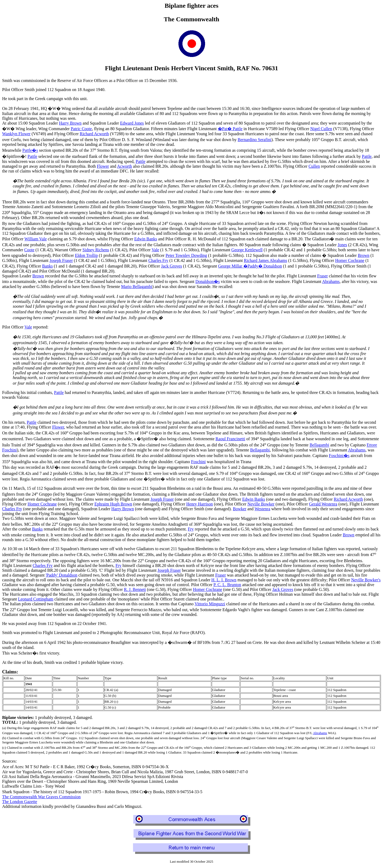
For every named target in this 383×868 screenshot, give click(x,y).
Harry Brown (70, 123)
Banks (47, 266)
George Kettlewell (247, 250)
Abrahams (331, 281)
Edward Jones (132, 123)
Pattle (32, 156)
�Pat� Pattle (230, 129)
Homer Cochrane (350, 260)
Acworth (124, 166)
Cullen (314, 166)
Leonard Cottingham (36, 599)
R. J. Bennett (135, 589)
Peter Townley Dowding (186, 255)
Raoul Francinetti (230, 439)
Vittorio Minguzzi (210, 604)
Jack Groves (172, 266)
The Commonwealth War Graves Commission (41, 797)
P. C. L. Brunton (227, 585)
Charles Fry (158, 260)
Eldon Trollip (86, 255)
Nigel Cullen (321, 129)
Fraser (323, 276)
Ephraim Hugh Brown (113, 504)
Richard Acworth (94, 134)
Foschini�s (339, 456)
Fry (191, 529)
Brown (364, 255)
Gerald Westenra (323, 504)
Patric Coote (81, 129)
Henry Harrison (199, 504)
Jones (342, 245)
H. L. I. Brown (224, 580)
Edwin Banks (146, 239)
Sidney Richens (96, 250)
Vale (155, 250)
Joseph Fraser (61, 260)
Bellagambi (319, 445)
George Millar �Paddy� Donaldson (250, 266)
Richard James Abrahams (266, 260)
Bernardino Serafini (255, 140)
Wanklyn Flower (16, 134)
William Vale (36, 239)
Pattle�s (30, 151)
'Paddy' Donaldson (62, 575)
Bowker (240, 509)
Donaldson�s (208, 281)
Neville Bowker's (366, 580)
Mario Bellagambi (137, 287)
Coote (29, 250)
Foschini (198, 462)
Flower (103, 166)
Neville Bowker (261, 504)
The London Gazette (20, 802)
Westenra (262, 509)
